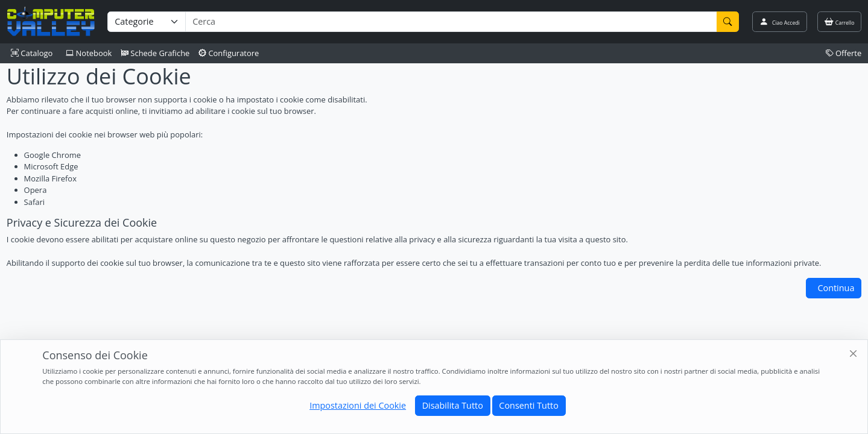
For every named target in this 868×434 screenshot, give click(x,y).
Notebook (89, 53)
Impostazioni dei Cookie (358, 405)
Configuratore (229, 53)
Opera (36, 190)
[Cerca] (728, 22)
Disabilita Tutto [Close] (453, 405)
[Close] (854, 354)
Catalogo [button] (32, 53)
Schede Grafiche (155, 53)
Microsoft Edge (51, 166)
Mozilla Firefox (50, 178)
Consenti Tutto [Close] (528, 405)
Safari (34, 202)
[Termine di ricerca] (451, 22)
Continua (836, 288)
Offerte (844, 53)
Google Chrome (52, 155)
